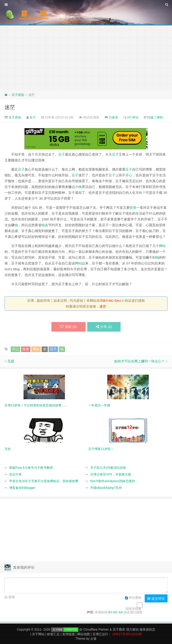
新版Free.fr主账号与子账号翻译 (31, 468)
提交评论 (156, 599)
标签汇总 (53, 634)
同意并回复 (133, 609)
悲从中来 (15, 474)
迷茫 (10, 107)
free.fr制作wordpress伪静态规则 (113, 481)
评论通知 (133, 598)
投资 (133, 208)
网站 (162, 246)
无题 (11, 361)
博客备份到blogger (22, 488)
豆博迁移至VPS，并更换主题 (111, 474)
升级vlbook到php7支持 (106, 488)
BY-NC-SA (111, 301)
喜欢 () (68, 327)
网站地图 (84, 634)
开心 (129, 175)
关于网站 (38, 634)
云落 (93, 639)
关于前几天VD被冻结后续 (108, 468)
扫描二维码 (155, 117)
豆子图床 (119, 629)
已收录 (113, 117)
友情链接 (69, 634)
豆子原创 (18, 95)
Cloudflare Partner (96, 629)
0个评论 (133, 117)
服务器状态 (147, 629)
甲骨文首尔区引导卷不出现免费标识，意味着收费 (44, 481)
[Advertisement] (86, 57)
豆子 (33, 117)
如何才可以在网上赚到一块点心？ (139, 361)
